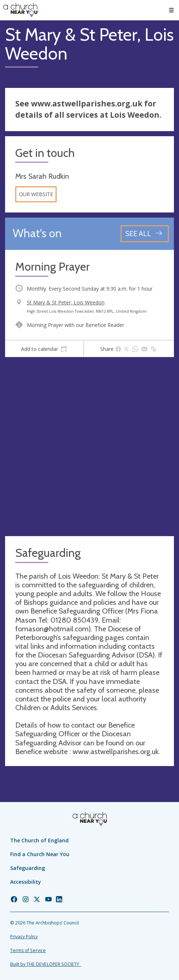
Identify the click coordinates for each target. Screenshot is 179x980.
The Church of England (39, 840)
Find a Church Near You (40, 854)
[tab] (44, 349)
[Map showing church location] (89, 447)
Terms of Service (28, 950)
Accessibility (26, 882)
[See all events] (145, 234)
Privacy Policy (24, 937)
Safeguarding (28, 868)
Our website (36, 194)
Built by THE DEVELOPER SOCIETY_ (46, 964)
